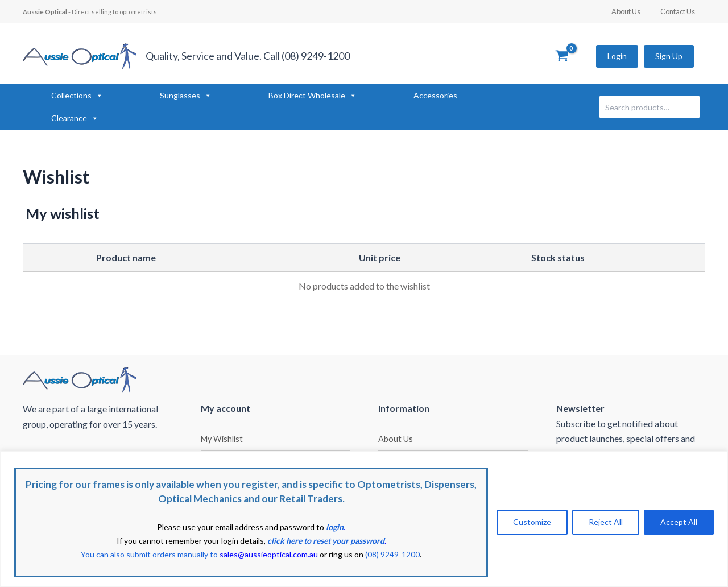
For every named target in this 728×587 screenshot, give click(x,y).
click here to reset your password (326, 541)
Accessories (435, 95)
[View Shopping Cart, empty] (562, 56)
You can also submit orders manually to (199, 554)
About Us (634, 11)
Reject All (606, 522)
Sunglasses (186, 96)
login (335, 527)
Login (617, 56)
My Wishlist (222, 439)
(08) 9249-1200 (392, 554)
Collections (77, 96)
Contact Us (681, 11)
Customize (532, 522)
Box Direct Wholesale (313, 96)
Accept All (679, 522)
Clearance (75, 118)
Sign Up (669, 56)
